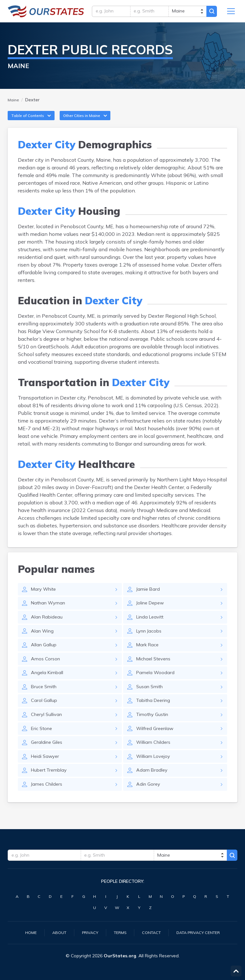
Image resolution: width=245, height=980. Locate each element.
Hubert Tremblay (51, 789)
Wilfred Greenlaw (157, 744)
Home (24, 932)
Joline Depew (152, 612)
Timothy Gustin (154, 730)
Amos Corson (47, 671)
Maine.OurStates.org (46, 13)
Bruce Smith (45, 700)
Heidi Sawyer (47, 774)
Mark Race (149, 656)
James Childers (48, 803)
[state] (186, 13)
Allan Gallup (45, 656)
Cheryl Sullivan (48, 730)
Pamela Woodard (156, 686)
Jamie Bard (149, 597)
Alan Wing (44, 642)
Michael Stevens (156, 671)
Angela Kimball (49, 686)
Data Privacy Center (203, 932)
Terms (118, 932)
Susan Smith (151, 700)
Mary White (45, 597)
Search (211, 13)
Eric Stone (43, 744)
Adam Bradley (153, 789)
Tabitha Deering (155, 715)
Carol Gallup (45, 715)
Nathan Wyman (50, 612)
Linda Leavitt (152, 627)
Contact (152, 932)
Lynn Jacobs (151, 642)
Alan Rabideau (48, 627)
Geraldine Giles (48, 759)
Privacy (86, 932)
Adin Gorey (149, 803)
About (53, 932)
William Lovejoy (155, 774)
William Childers (156, 759)
